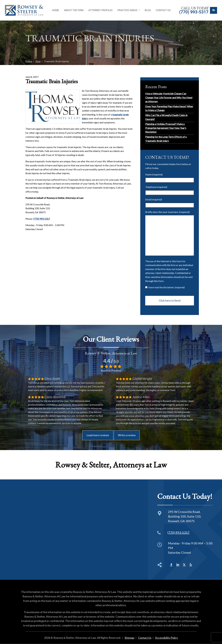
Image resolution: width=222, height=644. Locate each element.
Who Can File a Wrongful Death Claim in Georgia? (166, 117)
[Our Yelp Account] (191, 564)
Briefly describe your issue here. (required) (167, 212)
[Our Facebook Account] (171, 564)
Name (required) (154, 174)
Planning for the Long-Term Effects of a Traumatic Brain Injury (166, 139)
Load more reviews (98, 435)
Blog (148, 10)
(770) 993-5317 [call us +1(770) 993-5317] (194, 12)
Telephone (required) (156, 187)
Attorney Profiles (101, 10)
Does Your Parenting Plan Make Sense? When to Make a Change (169, 108)
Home (55, 10)
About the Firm (74, 10)
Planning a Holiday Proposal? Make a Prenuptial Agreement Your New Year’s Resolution (166, 128)
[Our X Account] (184, 564)
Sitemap (129, 638)
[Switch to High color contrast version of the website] (214, 10)
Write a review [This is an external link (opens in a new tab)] (127, 435)
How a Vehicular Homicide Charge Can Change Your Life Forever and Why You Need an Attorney (169, 97)
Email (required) (154, 199)
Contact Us (163, 10)
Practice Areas (129, 10)
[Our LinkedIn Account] (178, 564)
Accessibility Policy (166, 638)
